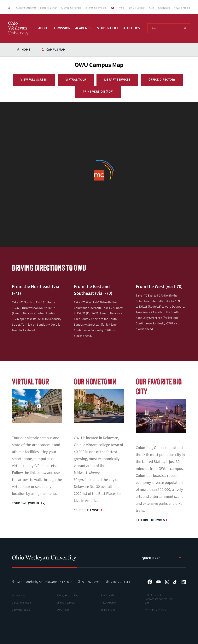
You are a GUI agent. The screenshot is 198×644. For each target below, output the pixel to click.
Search (185, 28)
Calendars (164, 8)
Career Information (22, 603)
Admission (62, 28)
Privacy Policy (108, 603)
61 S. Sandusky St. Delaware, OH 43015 (45, 582)
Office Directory (162, 80)
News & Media (182, 8)
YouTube (159, 582)
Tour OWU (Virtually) (29, 503)
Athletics (132, 28)
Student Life (108, 28)
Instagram (167, 582)
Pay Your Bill (107, 596)
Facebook (150, 582)
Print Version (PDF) (98, 92)
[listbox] (162, 558)
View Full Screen (34, 80)
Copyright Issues (21, 610)
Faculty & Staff (49, 8)
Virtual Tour (76, 80)
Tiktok (175, 582)
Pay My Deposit (137, 8)
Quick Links (151, 558)
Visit (122, 8)
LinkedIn (184, 582)
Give (152, 8)
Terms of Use (108, 610)
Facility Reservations (68, 596)
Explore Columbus (150, 520)
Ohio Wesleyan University (20, 33)
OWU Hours (63, 610)
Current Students (26, 8)
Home (26, 50)
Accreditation (19, 596)
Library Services (117, 80)
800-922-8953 (92, 582)
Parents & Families (95, 8)
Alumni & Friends (71, 8)
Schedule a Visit (87, 510)
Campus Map (56, 50)
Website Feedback (156, 610)
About (44, 28)
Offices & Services (66, 603)
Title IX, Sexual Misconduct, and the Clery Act (159, 599)
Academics (84, 28)
